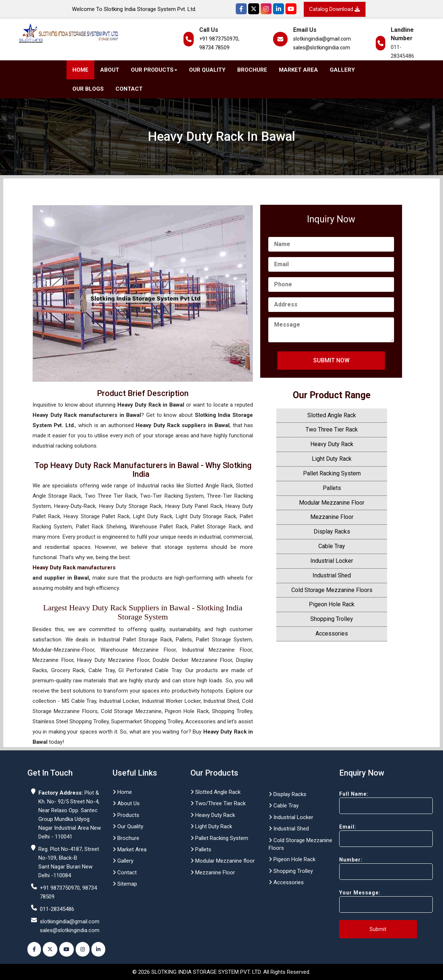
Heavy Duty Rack (332, 444)
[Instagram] (266, 9)
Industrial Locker (332, 561)
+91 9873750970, (219, 39)
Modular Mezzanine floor (223, 861)
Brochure (252, 70)
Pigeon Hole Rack (332, 604)
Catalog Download (335, 9)
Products (126, 815)
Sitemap (125, 884)
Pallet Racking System (332, 473)
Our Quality (207, 70)
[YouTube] (291, 9)
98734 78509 (214, 48)
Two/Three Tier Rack (218, 803)
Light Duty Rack (332, 459)
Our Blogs (88, 89)
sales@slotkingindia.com (322, 48)
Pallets (332, 488)
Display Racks (332, 532)
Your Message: (373, 901)
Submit (378, 929)
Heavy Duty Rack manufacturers (74, 568)
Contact (129, 89)
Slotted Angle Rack (332, 415)
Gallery (342, 70)
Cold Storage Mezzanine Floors (332, 590)
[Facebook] (241, 9)
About (110, 70)
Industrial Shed (332, 575)
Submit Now (331, 360)
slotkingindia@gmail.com (322, 39)
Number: (373, 868)
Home (80, 70)
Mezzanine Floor (332, 517)
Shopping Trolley (332, 619)
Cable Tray (332, 546)
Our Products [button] (154, 70)
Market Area (298, 70)
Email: (373, 835)
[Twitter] (254, 9)
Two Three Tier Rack (332, 429)
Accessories (332, 634)
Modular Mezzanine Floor (332, 503)
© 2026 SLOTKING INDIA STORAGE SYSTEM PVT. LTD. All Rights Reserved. (221, 972)
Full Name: (373, 802)
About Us (126, 803)
